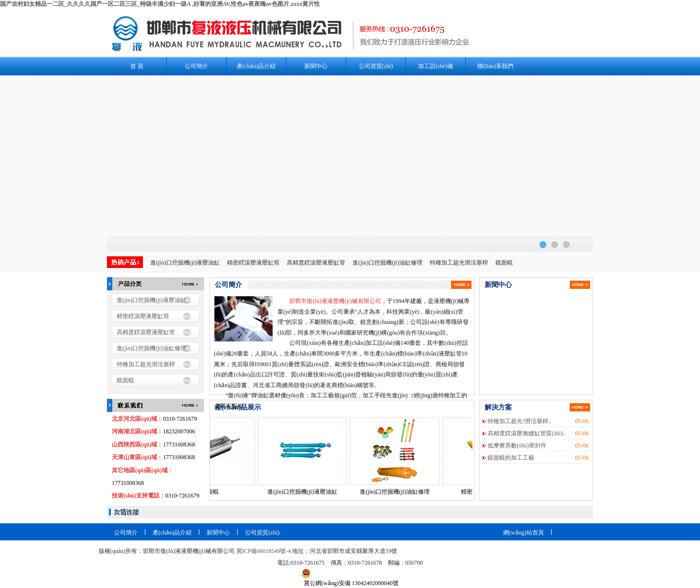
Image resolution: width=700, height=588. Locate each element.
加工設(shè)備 (436, 66)
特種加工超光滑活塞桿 (459, 263)
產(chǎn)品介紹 (256, 66)
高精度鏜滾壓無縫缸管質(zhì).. (527, 433)
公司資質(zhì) (376, 66)
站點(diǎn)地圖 (570, 544)
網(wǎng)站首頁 (524, 533)
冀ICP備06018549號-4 (264, 551)
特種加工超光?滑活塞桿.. (519, 421)
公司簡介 (196, 66)
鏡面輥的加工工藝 (511, 458)
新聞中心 (316, 66)
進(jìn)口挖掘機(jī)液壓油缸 (185, 263)
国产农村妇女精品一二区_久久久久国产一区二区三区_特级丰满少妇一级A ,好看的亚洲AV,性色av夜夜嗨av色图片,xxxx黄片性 (160, 4)
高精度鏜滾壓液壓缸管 (316, 263)
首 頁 (137, 66)
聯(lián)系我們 (495, 66)
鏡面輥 (504, 263)
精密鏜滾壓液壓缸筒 (253, 263)
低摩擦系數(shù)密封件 (517, 445)
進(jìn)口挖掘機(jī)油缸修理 (387, 263)
